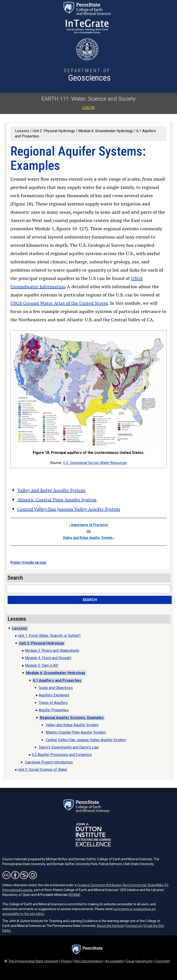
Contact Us (134, 926)
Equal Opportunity (140, 961)
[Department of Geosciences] (87, 76)
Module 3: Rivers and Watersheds (52, 651)
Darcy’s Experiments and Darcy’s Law (69, 747)
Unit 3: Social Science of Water (43, 770)
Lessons (22, 131)
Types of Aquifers (53, 703)
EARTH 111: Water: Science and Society (88, 99)
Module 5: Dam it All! (42, 665)
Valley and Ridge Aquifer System (51, 490)
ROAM (74, 895)
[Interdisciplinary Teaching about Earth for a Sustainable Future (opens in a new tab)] (87, 27)
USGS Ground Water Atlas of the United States (59, 303)
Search (90, 600)
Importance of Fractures (88, 525)
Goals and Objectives (56, 688)
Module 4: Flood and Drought (48, 658)
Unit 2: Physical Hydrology (54, 131)
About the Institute (110, 926)
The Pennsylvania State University (33, 961)
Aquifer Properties (54, 710)
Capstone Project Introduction (49, 762)
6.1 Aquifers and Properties (57, 680)
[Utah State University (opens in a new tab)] (87, 49)
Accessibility (115, 961)
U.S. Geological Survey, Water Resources (95, 463)
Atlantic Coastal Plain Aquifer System (57, 500)
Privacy (66, 961)
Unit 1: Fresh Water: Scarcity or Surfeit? (49, 636)
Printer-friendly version (28, 563)
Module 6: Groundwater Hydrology (106, 131)
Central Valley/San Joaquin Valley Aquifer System (69, 509)
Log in (88, 108)
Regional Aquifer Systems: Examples (72, 718)
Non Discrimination (89, 961)
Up (89, 531)
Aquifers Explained (54, 695)
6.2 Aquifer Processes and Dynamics (62, 755)
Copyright (162, 961)
